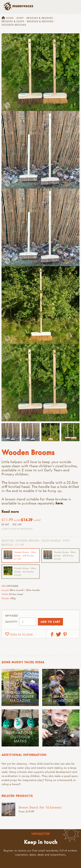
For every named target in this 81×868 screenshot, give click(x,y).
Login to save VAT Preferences (17, 529)
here (59, 503)
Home (8, 18)
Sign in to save (21, 635)
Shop (20, 18)
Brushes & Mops (13, 21)
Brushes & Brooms (40, 21)
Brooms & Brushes (40, 18)
